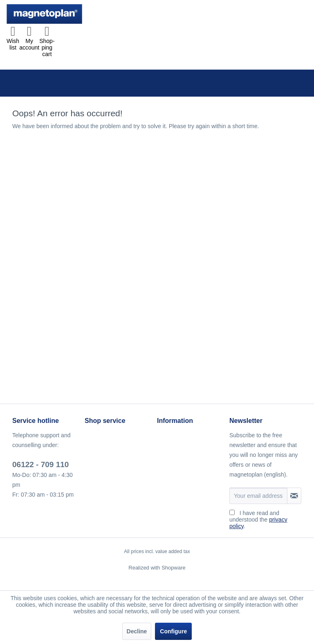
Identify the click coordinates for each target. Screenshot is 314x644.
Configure (173, 631)
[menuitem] (13, 41)
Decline (137, 631)
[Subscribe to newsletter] (294, 496)
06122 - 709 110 (40, 464)
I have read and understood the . (258, 520)
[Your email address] (258, 496)
